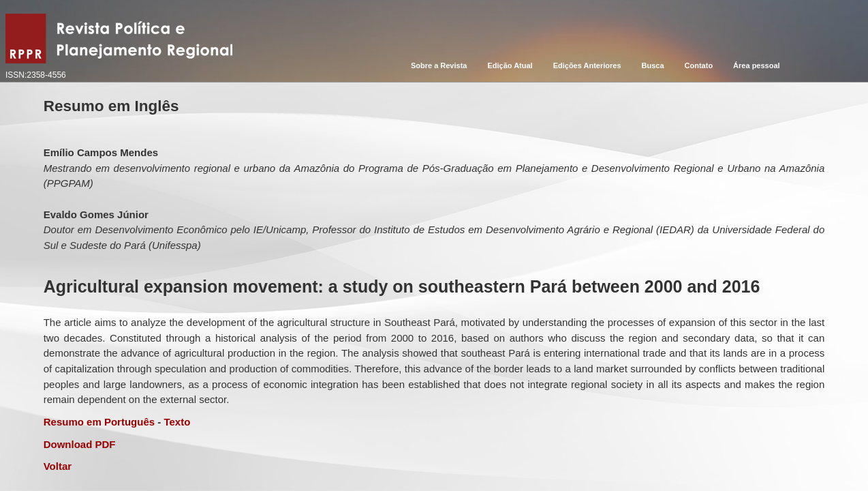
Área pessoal (756, 65)
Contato (699, 65)
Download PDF (80, 444)
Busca (653, 65)
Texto (177, 422)
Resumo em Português (99, 422)
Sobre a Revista (439, 65)
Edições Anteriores (587, 65)
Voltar (58, 466)
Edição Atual (510, 65)
